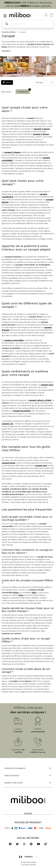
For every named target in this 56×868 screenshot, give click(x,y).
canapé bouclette (22, 411)
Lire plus (7, 51)
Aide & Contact (12, 776)
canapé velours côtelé (40, 400)
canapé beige (8, 463)
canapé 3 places (41, 134)
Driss (16, 593)
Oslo (21, 595)
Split (34, 593)
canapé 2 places (42, 129)
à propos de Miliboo (15, 768)
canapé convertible (14, 340)
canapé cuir (8, 424)
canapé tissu (47, 385)
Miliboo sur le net (14, 783)
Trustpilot (28, 813)
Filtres (7, 82)
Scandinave (24, 91)
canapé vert (41, 466)
